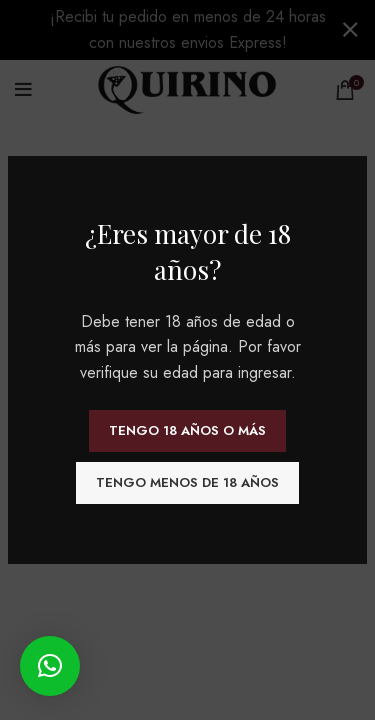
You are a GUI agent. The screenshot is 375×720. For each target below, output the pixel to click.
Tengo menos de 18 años (187, 482)
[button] (50, 666)
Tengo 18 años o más (187, 430)
